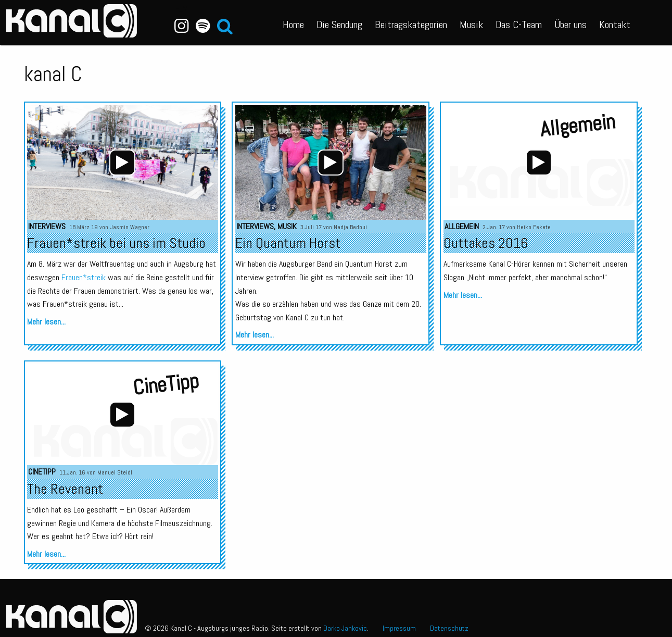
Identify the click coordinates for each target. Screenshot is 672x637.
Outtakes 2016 (486, 243)
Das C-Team (519, 24)
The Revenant (65, 489)
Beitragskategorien (411, 24)
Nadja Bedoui (350, 227)
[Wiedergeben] (122, 163)
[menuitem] (293, 22)
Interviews (47, 226)
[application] (122, 163)
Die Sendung (339, 24)
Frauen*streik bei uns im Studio (116, 243)
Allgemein (462, 226)
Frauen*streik (84, 277)
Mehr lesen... (46, 322)
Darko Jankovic (345, 628)
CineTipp (42, 472)
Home (293, 24)
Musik (471, 24)
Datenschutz (449, 628)
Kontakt (615, 24)
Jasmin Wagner (130, 227)
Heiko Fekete (534, 227)
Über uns (570, 24)
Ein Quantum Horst (288, 243)
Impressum (399, 628)
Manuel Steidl (115, 472)
